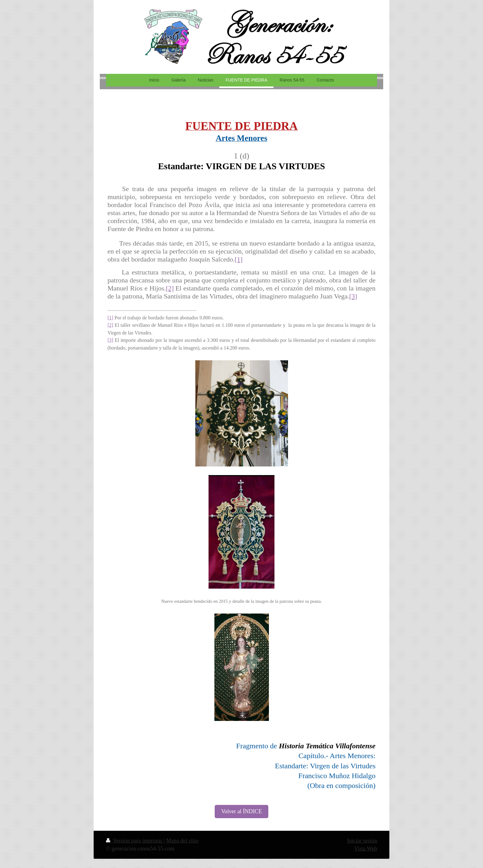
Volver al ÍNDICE (241, 811)
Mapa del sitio (182, 841)
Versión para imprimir (135, 841)
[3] (353, 296)
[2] (170, 288)
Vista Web (366, 849)
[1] (239, 259)
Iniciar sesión (362, 841)
